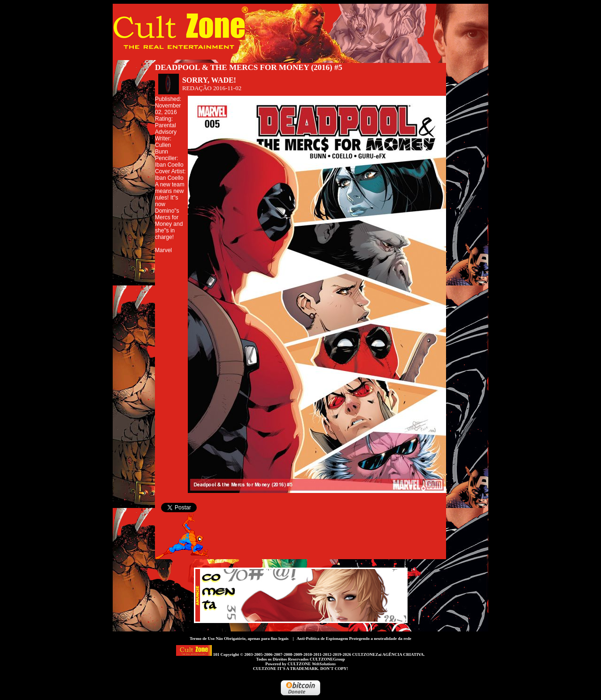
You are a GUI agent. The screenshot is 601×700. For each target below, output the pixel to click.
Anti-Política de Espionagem (323, 638)
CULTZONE (312, 664)
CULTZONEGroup (327, 659)
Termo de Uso (202, 638)
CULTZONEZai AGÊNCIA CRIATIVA (388, 654)
